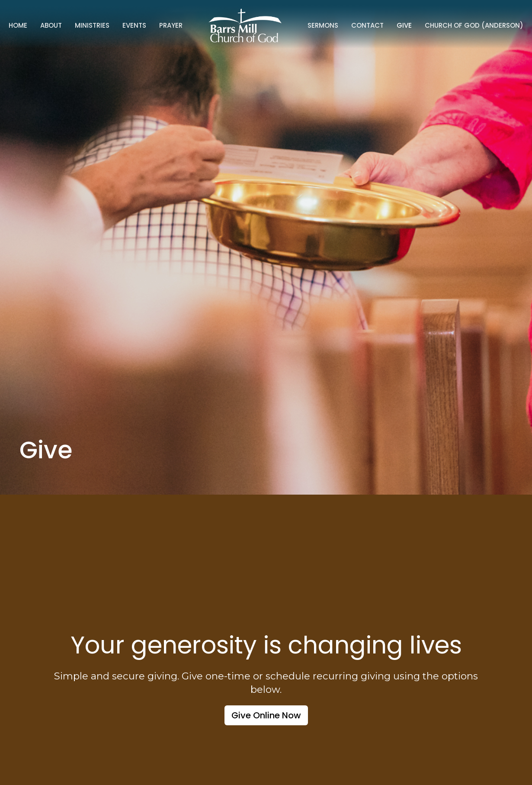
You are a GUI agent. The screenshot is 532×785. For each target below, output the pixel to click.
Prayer (171, 25)
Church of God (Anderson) (474, 25)
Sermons (323, 25)
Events (134, 25)
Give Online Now (266, 715)
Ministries (92, 25)
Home (18, 25)
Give (404, 25)
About (51, 25)
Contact (367, 25)
